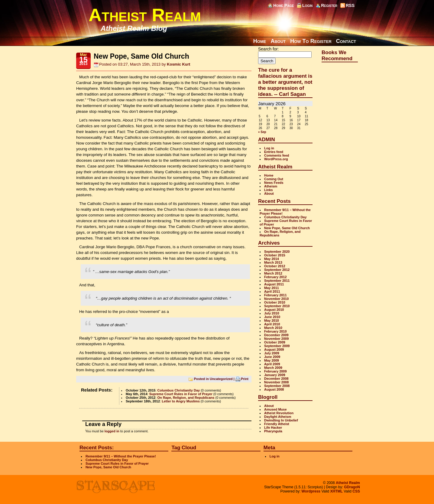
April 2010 (272, 324)
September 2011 (277, 281)
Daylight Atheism (278, 417)
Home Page (283, 5)
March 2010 (273, 328)
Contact (346, 41)
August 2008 (274, 389)
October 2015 (275, 255)
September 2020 (277, 252)
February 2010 (275, 331)
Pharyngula (273, 431)
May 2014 (272, 259)
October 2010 (275, 302)
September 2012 (277, 270)
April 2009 (272, 364)
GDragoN (352, 487)
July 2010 (272, 313)
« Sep (262, 132)
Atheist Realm (145, 15)
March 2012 (273, 273)
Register (329, 5)
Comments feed (277, 155)
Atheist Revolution (279, 413)
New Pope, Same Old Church (287, 228)
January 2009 (275, 375)
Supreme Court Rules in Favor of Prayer (181, 394)
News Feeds (274, 183)
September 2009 (277, 346)
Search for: (268, 49)
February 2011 (275, 295)
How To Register (311, 41)
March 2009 (273, 368)
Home (260, 41)
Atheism (271, 186)
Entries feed (274, 152)
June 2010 (272, 317)
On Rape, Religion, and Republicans (186, 398)
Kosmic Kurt (178, 64)
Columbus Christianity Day (179, 390)
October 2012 (275, 266)
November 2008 (276, 382)
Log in (269, 148)
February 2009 (275, 371)
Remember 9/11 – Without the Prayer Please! (121, 456)
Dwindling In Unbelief (281, 420)
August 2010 (274, 310)
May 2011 (272, 288)
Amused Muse (275, 409)
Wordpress (311, 491)
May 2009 (272, 360)
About (278, 41)
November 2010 (276, 299)
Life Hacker (273, 428)
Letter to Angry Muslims (181, 401)
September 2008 (277, 386)
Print (245, 379)
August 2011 (274, 284)
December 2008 (276, 379)
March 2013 (273, 262)
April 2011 (272, 291)
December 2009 (276, 335)
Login (307, 5)
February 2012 (275, 277)
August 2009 (274, 350)
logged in (112, 431)
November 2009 (276, 339)
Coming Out (274, 179)
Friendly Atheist (277, 424)
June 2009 (272, 357)
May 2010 (272, 320)
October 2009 (275, 342)
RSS (350, 5)
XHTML (337, 491)
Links (269, 190)
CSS (356, 491)
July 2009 (272, 353)
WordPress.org (276, 159)
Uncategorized (221, 379)
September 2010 (277, 306)
